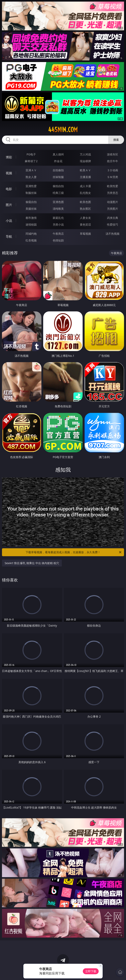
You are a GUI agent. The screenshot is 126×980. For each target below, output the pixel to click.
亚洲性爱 (31, 186)
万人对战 (85, 154)
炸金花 (58, 161)
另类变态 (113, 193)
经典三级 (58, 193)
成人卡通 (85, 186)
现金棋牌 (85, 161)
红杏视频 (31, 240)
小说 (9, 221)
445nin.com (63, 130)
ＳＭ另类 (113, 177)
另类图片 (113, 209)
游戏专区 (113, 154)
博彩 (9, 157)
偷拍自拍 (58, 186)
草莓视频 (85, 234)
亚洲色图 (58, 202)
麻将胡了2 (31, 161)
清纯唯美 (58, 209)
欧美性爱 (113, 186)
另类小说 (58, 224)
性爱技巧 (113, 224)
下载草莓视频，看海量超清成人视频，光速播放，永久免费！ (74, 552)
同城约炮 (31, 234)
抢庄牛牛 (113, 161)
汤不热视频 (113, 234)
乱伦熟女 (85, 193)
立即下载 (91, 971)
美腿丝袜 (31, 209)
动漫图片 (113, 202)
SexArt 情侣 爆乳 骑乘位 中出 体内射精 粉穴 (32, 563)
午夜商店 (58, 234)
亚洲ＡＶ (31, 170)
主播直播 (85, 177)
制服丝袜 (31, 193)
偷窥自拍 (31, 202)
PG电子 (31, 154)
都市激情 (31, 218)
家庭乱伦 (58, 218)
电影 (9, 189)
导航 (9, 236)
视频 (9, 173)
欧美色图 (85, 202)
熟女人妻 (31, 177)
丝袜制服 (58, 177)
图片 (9, 205)
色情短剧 (58, 240)
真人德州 (58, 154)
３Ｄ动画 (113, 170)
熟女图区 (85, 209)
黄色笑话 (85, 224)
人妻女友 (85, 218)
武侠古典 (113, 218)
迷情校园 (31, 224)
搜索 (116, 140)
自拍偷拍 (58, 170)
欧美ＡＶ (85, 170)
